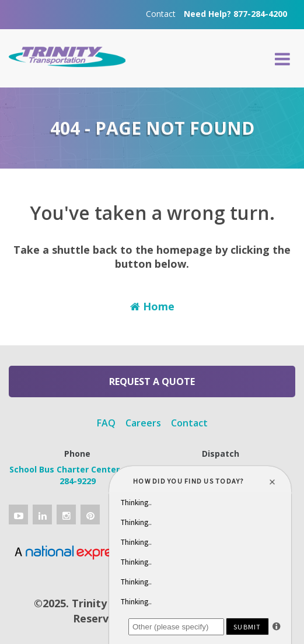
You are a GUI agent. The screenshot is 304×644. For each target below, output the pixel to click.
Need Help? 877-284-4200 (235, 14)
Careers (143, 423)
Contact (161, 14)
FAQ (106, 423)
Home (152, 306)
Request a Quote (152, 381)
